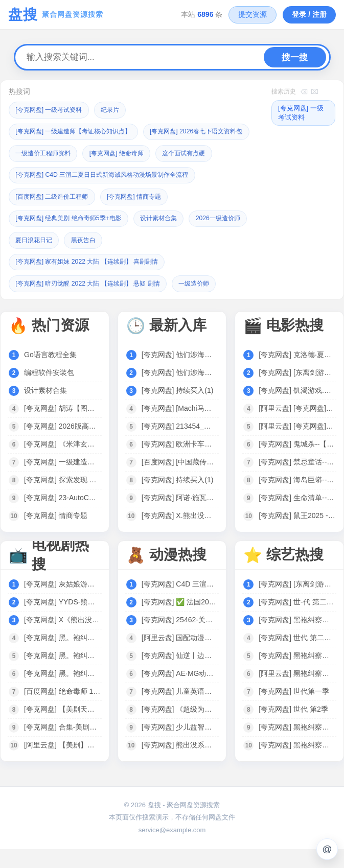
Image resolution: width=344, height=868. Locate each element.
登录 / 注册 (309, 14)
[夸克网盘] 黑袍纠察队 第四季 (297, 639)
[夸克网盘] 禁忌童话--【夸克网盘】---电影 (297, 481)
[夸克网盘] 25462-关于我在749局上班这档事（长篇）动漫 (180, 639)
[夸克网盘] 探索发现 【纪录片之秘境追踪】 (62, 499)
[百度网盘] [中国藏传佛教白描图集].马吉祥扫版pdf (180, 481)
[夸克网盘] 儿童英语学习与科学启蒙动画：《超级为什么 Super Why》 (180, 710)
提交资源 (253, 14)
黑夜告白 (156, 260)
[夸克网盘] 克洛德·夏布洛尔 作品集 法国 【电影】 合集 (297, 373)
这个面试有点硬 (117, 174)
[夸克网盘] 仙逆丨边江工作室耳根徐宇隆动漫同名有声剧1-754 (180, 674)
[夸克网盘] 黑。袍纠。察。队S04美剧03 (62, 674)
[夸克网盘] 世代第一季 (294, 710)
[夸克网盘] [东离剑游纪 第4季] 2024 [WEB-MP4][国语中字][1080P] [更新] (297, 391)
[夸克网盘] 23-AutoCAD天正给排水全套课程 (62, 517)
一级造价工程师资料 (165, 153)
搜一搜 (295, 57)
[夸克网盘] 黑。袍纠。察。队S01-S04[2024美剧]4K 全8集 (62, 692)
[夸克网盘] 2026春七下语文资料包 (66, 153)
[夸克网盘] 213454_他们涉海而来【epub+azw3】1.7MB (180, 445)
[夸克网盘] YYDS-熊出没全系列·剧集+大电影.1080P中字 (62, 621)
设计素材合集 (170, 238)
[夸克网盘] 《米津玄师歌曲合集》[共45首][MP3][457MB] (62, 463)
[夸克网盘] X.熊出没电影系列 (180, 534)
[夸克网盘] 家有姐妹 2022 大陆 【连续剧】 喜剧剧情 (93, 281)
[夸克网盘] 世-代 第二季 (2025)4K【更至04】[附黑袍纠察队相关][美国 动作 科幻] (297, 621)
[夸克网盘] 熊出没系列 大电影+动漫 (180, 764)
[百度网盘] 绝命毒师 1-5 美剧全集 (62, 710)
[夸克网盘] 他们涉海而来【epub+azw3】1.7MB (180, 373)
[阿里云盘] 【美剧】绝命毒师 (62, 764)
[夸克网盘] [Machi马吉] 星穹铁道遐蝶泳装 (180, 427)
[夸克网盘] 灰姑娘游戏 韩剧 (62, 603)
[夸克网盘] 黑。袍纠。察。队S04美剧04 (62, 656)
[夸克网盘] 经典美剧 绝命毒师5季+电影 (73, 238)
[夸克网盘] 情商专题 (143, 217)
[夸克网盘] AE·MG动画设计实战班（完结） (180, 692)
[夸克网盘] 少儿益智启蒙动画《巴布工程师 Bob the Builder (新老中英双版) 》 (180, 746)
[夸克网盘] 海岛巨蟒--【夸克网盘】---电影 (297, 499)
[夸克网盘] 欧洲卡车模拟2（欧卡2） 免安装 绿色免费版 (180, 463)
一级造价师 (208, 303)
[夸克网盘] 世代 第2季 (293, 728)
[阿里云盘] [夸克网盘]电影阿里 (297, 427)
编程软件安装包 (49, 391)
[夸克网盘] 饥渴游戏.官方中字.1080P (297, 409)
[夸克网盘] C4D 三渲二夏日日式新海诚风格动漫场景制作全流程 (109, 195)
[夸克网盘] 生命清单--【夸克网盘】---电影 (297, 517)
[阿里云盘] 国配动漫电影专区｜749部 (180, 656)
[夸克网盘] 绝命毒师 (45, 174)
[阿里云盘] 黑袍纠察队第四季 (297, 692)
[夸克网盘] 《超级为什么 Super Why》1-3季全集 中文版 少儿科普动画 (180, 728)
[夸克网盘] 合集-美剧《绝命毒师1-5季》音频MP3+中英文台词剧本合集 (62, 746)
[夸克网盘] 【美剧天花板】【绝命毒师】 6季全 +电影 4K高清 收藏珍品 (62, 728)
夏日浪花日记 (103, 260)
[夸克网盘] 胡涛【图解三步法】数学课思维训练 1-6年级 (62, 427)
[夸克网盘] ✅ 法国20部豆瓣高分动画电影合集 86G (180, 621)
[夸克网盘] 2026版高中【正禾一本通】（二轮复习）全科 (62, 445)
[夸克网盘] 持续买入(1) (178, 409)
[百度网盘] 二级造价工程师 (55, 217)
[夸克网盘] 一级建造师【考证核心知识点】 (78, 131)
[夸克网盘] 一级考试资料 (52, 110)
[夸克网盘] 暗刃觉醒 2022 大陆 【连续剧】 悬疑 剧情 (94, 303)
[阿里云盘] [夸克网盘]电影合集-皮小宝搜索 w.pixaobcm (297, 445)
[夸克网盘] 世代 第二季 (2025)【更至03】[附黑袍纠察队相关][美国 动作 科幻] (297, 656)
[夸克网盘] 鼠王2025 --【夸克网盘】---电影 (297, 534)
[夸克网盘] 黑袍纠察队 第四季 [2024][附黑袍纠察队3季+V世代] (297, 764)
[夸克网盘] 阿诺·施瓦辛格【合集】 (180, 517)
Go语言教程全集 (50, 373)
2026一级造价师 (40, 260)
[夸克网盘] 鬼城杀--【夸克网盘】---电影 (297, 463)
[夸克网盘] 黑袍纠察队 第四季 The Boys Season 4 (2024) (297, 674)
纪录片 (117, 110)
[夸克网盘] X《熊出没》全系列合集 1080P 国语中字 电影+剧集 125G (62, 639)
